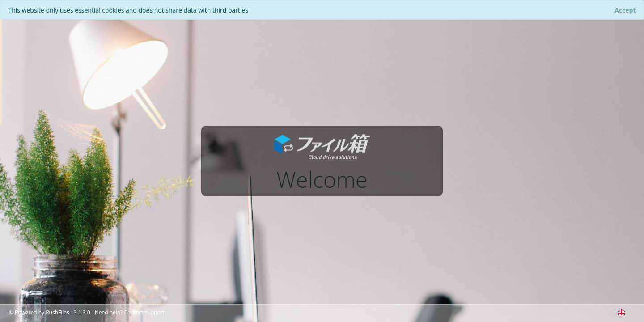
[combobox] (621, 311)
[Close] (625, 10)
